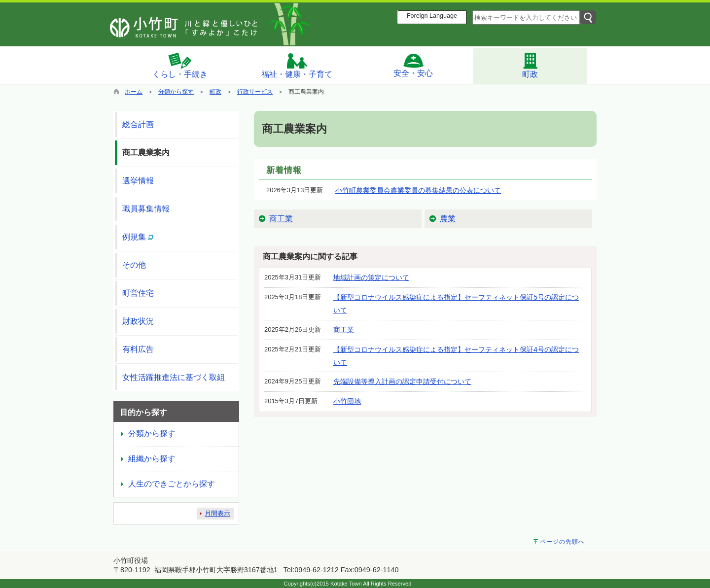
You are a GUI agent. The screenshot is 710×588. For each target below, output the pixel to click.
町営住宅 (138, 293)
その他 (134, 265)
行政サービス (255, 92)
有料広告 (138, 349)
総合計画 (138, 124)
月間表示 (217, 513)
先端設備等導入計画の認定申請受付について (402, 381)
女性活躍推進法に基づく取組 (174, 377)
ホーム (134, 92)
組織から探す (152, 459)
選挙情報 (138, 181)
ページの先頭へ (562, 542)
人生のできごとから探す (172, 484)
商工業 (281, 219)
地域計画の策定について (371, 277)
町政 (530, 65)
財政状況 (138, 321)
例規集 (138, 237)
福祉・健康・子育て (297, 65)
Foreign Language (432, 16)
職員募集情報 (146, 209)
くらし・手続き (180, 65)
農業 (448, 219)
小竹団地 (347, 401)
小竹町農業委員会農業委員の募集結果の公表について (418, 190)
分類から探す (176, 92)
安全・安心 (413, 65)
